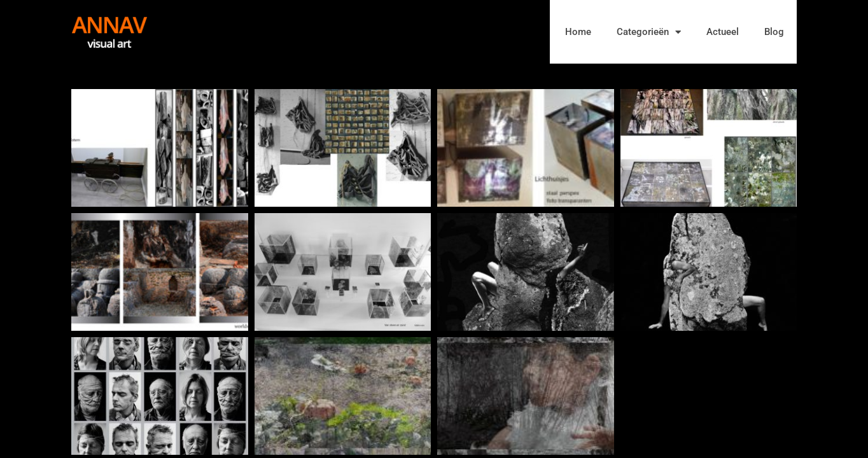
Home (578, 32)
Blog (774, 32)
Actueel (723, 32)
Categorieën (649, 32)
